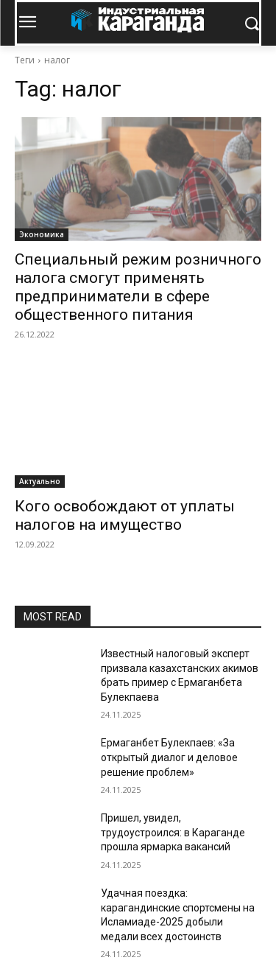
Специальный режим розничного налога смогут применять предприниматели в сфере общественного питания (138, 287)
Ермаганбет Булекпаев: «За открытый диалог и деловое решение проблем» (169, 757)
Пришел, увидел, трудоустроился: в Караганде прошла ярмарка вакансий (173, 832)
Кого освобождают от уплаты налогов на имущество (125, 515)
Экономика (42, 234)
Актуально (40, 481)
